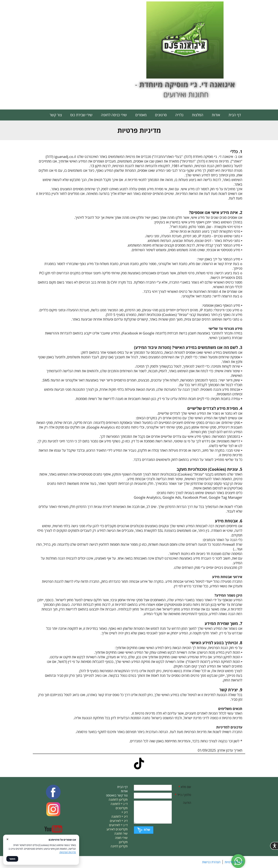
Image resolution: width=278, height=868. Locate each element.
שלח (144, 830)
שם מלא (185, 787)
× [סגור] (7, 839)
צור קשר (56, 115)
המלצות (198, 115)
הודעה (187, 803)
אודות (216, 115)
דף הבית (235, 115)
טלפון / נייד (183, 795)
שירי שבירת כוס (81, 115)
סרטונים (161, 115)
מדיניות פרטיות (234, 862)
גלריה (179, 115)
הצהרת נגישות (211, 862)
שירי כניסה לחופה (114, 115)
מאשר (12, 859)
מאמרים (141, 115)
